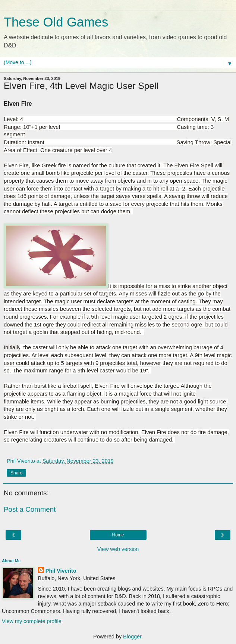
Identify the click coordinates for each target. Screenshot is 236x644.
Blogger (132, 637)
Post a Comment (30, 509)
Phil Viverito (61, 571)
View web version (118, 549)
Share (16, 473)
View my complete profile (32, 621)
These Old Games (56, 22)
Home (118, 535)
